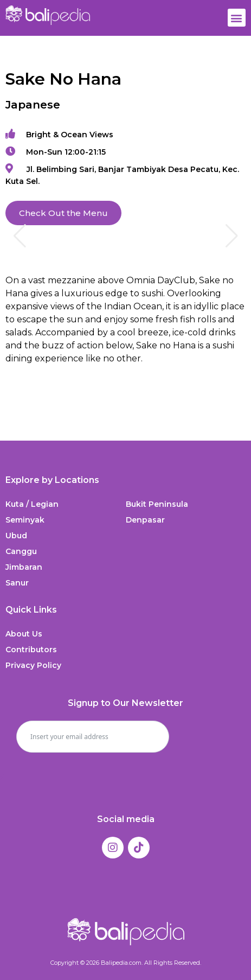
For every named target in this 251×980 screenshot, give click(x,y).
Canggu (21, 551)
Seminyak (25, 520)
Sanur (17, 583)
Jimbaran (24, 567)
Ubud (16, 536)
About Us (24, 634)
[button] (237, 18)
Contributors (31, 650)
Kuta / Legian (32, 504)
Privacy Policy (33, 665)
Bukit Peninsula (157, 504)
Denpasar (145, 520)
